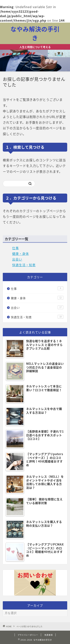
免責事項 (49, 635)
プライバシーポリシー (28, 635)
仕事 (15, 248)
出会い (17, 259)
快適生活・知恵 (24, 265)
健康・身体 (21, 254)
